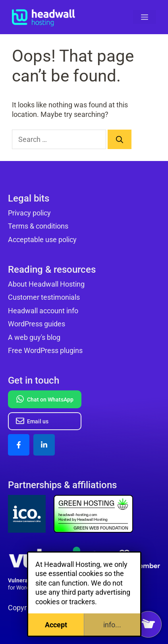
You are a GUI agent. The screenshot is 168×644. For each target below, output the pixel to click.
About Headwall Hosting (46, 284)
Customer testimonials (44, 297)
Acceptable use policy (42, 240)
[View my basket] (148, 624)
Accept (56, 625)
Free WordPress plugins (45, 350)
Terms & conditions (38, 226)
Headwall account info (43, 311)
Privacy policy (29, 213)
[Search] (120, 139)
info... (112, 625)
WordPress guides (37, 324)
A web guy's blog (34, 337)
